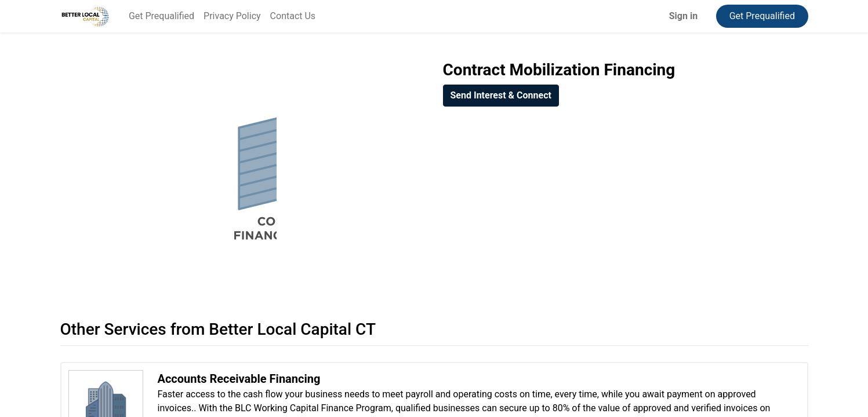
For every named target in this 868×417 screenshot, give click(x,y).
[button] (501, 96)
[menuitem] (161, 16)
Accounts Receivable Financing (239, 379)
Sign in (683, 16)
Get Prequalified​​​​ (762, 16)
